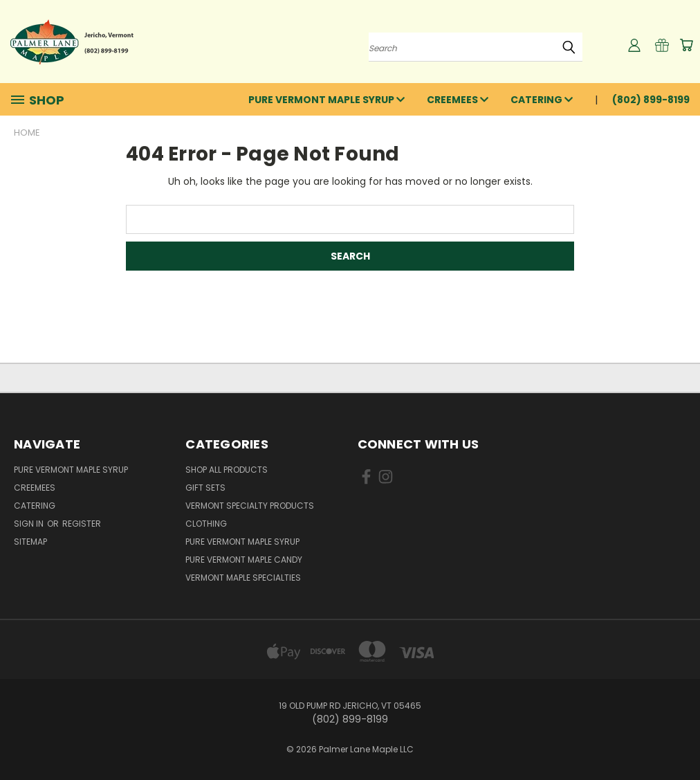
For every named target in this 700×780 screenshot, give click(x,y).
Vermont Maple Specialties (243, 578)
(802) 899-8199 (651, 100)
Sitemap (30, 542)
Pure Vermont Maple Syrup (326, 100)
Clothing (206, 524)
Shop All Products (227, 470)
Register (82, 524)
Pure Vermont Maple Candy (244, 560)
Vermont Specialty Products (250, 506)
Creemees (458, 100)
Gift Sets (205, 488)
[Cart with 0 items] (686, 45)
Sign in (30, 524)
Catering (542, 100)
